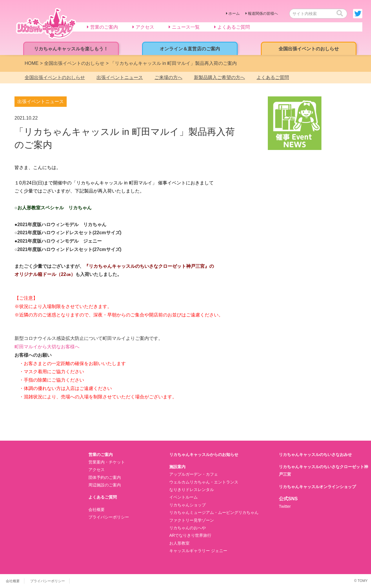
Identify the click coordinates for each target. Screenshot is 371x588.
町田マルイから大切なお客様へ (47, 347)
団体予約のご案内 (105, 477)
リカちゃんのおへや (188, 528)
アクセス (97, 470)
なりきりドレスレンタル (192, 490)
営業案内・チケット (107, 462)
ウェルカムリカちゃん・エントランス (204, 482)
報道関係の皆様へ (263, 13)
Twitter (285, 506)
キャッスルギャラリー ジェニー (198, 551)
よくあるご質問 (273, 77)
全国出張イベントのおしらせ (55, 77)
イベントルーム (183, 497)
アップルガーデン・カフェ (194, 474)
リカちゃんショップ (188, 505)
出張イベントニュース (120, 77)
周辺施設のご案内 (105, 485)
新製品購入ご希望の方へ (219, 77)
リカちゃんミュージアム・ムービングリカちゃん (214, 512)
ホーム (234, 13)
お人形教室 (179, 543)
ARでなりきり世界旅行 (190, 535)
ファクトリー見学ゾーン (192, 520)
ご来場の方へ (168, 77)
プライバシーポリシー (109, 517)
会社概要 (97, 510)
